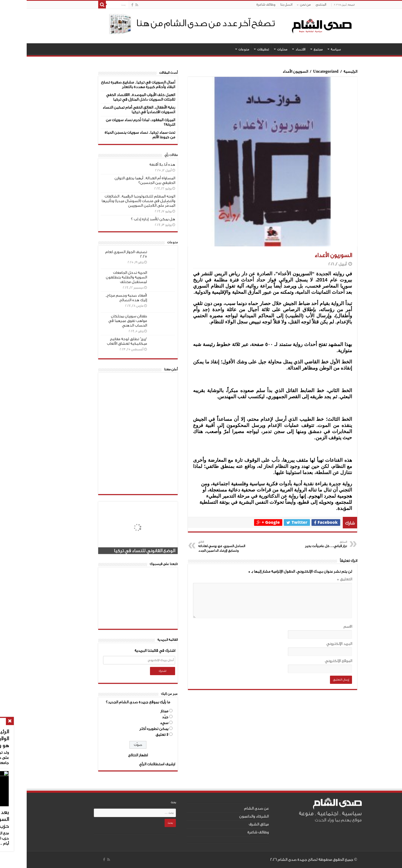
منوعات (217, 49)
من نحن (279, 4)
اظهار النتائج (111, 755)
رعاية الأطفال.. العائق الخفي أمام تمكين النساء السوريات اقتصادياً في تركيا (112, 110)
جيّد (138, 717)
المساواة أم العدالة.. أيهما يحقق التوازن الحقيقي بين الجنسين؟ (118, 180)
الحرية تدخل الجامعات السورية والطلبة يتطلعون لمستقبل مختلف (100, 277)
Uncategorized (299, 72)
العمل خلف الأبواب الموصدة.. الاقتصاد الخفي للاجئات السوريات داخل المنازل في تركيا (114, 97)
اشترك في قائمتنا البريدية (128, 651)
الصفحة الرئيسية (324, 49)
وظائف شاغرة (239, 4)
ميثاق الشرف (232, 824)
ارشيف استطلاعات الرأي (130, 764)
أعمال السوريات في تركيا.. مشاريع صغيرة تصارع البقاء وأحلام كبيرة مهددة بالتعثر (111, 85)
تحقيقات (236, 49)
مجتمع (291, 49)
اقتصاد (274, 49)
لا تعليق (135, 735)
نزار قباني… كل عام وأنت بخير (294, 544)
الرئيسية (324, 72)
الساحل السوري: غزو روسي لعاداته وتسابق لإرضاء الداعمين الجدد (198, 546)
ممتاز (138, 711)
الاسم (321, 627)
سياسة (309, 49)
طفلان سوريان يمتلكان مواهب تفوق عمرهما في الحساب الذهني (101, 321)
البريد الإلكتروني (313, 644)
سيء (137, 723)
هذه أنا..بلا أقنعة (136, 165)
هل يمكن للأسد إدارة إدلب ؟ (126, 219)
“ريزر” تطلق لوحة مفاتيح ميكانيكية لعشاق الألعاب (100, 341)
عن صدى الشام (230, 808)
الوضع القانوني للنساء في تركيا (118, 551)
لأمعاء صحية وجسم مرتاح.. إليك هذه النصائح (99, 298)
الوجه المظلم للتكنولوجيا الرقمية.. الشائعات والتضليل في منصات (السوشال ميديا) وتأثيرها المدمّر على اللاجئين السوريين (112, 201)
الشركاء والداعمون (227, 816)
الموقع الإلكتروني (312, 661)
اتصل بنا (260, 4)
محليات (255, 49)
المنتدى (294, 4)
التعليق (318, 579)
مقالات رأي (144, 155)
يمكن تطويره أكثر (127, 729)
